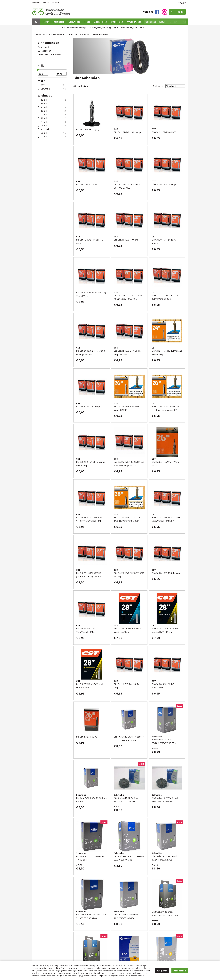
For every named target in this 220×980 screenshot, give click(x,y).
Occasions (150, 22)
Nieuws (46, 3)
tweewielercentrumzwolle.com (50, 34)
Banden (86, 34)
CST (43, 85)
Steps (87, 22)
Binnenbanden (100, 34)
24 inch (44, 122)
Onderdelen (117, 22)
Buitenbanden (44, 51)
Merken (173, 22)
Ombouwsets (134, 22)
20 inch (44, 114)
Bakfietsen (59, 22)
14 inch (44, 103)
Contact (55, 3)
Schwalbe (45, 89)
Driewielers (75, 22)
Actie (163, 22)
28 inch (44, 133)
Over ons (36, 3)
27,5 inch (45, 129)
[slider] (38, 70)
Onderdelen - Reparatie (49, 54)
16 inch (44, 107)
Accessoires (101, 22)
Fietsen (45, 22)
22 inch (44, 118)
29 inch (44, 137)
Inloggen (182, 3)
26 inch (44, 126)
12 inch (44, 100)
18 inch (44, 111)
